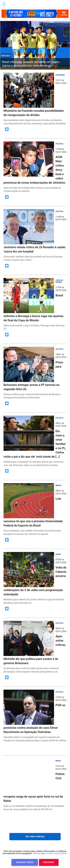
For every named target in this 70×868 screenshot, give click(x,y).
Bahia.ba (21, 5)
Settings (37, 853)
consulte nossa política (56, 853)
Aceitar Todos (25, 862)
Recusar (49, 862)
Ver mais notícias (35, 836)
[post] (35, 99)
